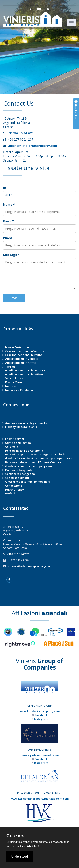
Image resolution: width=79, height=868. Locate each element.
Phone (8, 238)
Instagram (41, 719)
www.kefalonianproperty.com (40, 711)
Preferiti (11, 493)
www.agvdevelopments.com (39, 755)
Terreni (10, 367)
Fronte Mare (14, 382)
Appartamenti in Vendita (22, 359)
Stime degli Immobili (19, 443)
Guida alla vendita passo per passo (29, 466)
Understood (20, 856)
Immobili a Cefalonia (19, 390)
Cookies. (16, 836)
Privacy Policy (15, 490)
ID (5, 188)
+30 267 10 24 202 (20, 133)
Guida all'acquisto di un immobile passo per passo (39, 458)
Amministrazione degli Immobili (27, 423)
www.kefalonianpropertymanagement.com (40, 799)
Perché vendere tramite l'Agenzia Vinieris (33, 462)
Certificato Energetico (20, 474)
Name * (9, 204)
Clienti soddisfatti (17, 478)
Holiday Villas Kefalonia (21, 427)
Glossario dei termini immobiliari (27, 482)
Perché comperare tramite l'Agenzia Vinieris (35, 454)
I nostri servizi (15, 439)
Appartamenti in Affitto (21, 363)
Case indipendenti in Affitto (24, 355)
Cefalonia (12, 447)
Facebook (41, 715)
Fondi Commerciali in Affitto (24, 374)
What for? (33, 846)
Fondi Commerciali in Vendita (25, 370)
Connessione (14, 486)
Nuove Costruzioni (17, 347)
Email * (9, 221)
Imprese (11, 386)
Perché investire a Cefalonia (24, 451)
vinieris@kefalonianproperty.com (32, 146)
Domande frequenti (19, 470)
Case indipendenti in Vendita (25, 351)
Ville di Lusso (14, 378)
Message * (11, 255)
